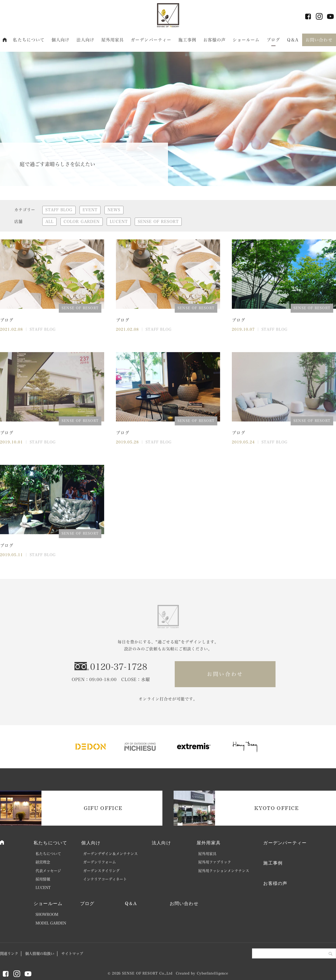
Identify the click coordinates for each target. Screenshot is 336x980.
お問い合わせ (319, 40)
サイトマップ (72, 954)
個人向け (61, 40)
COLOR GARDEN (82, 222)
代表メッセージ (48, 871)
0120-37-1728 (119, 667)
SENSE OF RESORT (158, 222)
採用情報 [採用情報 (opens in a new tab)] (43, 879)
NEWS (114, 210)
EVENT (90, 210)
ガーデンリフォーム (100, 862)
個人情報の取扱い (40, 954)
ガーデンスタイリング (101, 871)
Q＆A (293, 40)
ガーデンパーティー (151, 40)
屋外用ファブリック (215, 862)
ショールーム (246, 40)
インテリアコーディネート (105, 879)
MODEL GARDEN (51, 923)
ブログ (273, 40)
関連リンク (9, 954)
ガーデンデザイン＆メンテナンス (110, 854)
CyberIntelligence (213, 973)
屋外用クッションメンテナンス (224, 871)
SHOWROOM (47, 914)
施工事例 (187, 40)
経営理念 (43, 862)
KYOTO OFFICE (276, 808)
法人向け (86, 40)
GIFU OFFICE (103, 808)
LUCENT (119, 222)
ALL (49, 222)
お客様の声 (215, 40)
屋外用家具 (113, 40)
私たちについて (29, 40)
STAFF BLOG (59, 210)
